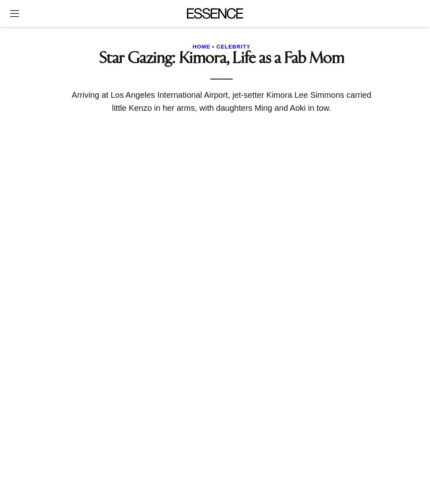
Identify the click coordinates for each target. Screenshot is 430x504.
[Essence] (215, 13)
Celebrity (233, 47)
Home (202, 47)
